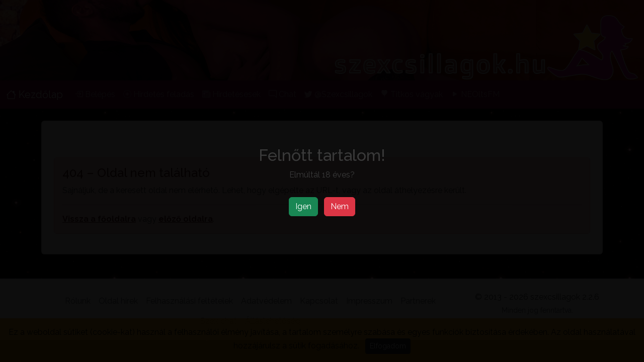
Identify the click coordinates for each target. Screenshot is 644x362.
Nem (340, 206)
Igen (303, 206)
